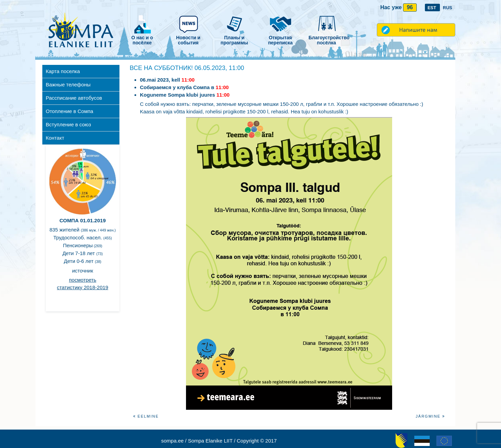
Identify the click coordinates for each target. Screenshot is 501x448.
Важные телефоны (68, 85)
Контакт (55, 138)
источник (83, 271)
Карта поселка (63, 71)
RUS (448, 8)
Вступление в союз (68, 124)
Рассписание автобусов (74, 98)
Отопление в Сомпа (69, 111)
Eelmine (146, 416)
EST (433, 8)
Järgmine (430, 416)
